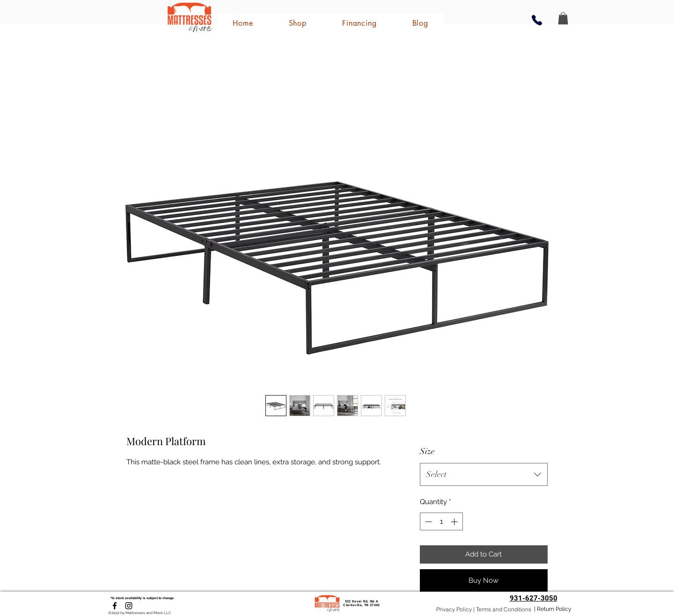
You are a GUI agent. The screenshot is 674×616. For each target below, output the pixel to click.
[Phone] (537, 20)
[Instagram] (129, 606)
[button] (563, 18)
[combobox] (484, 475)
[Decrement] (428, 522)
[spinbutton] (441, 522)
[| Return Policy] (553, 609)
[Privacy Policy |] (455, 609)
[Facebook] (115, 606)
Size (427, 451)
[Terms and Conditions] (503, 609)
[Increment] (455, 522)
